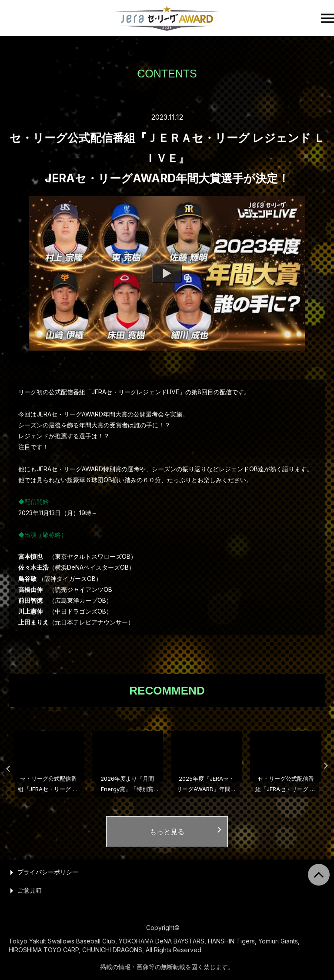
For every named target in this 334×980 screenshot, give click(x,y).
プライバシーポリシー (48, 872)
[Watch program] (167, 274)
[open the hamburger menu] (327, 18)
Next (321, 765)
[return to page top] (319, 875)
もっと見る (167, 832)
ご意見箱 (30, 890)
